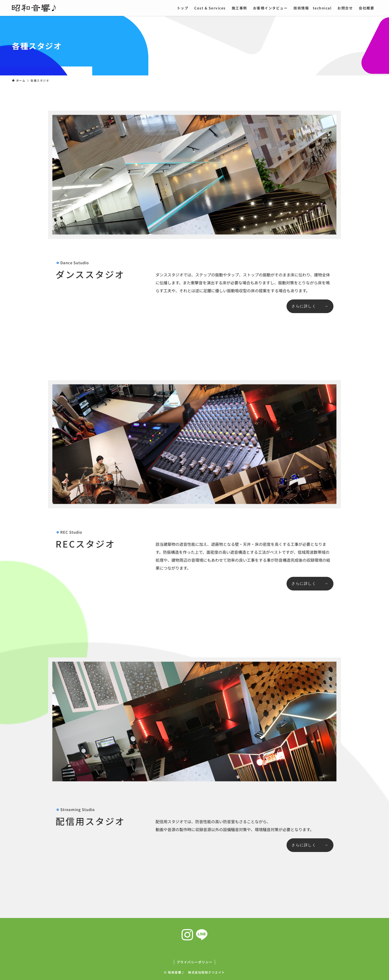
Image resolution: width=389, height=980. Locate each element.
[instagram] (187, 935)
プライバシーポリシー (195, 962)
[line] (202, 935)
